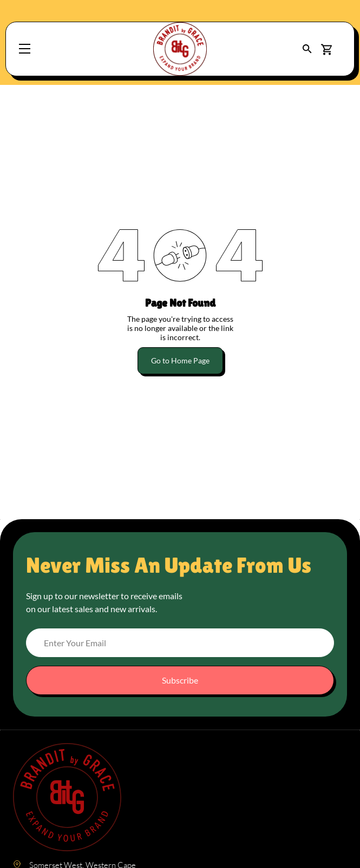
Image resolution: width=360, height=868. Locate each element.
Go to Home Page (180, 360)
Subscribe (180, 680)
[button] (307, 49)
